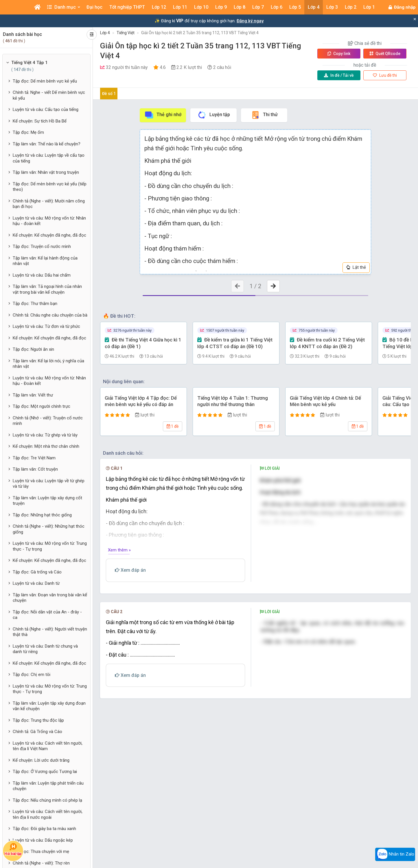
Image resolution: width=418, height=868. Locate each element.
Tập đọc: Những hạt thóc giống (42, 515)
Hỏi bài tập (13, 849)
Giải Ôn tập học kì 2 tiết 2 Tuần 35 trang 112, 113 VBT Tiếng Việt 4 (200, 33)
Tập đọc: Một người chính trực (42, 406)
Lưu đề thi (385, 75)
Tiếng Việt (126, 33)
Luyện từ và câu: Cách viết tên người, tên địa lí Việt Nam (48, 746)
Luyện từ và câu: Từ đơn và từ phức (46, 326)
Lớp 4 (105, 33)
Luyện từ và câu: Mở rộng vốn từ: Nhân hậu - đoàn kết (49, 221)
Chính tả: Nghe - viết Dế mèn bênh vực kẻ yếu (49, 95)
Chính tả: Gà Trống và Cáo (37, 732)
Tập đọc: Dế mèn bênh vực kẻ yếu (45, 81)
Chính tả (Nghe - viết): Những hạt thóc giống (49, 529)
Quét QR (385, 54)
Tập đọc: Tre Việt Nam (34, 458)
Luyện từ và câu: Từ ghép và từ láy (45, 435)
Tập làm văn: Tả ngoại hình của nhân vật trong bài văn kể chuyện (47, 289)
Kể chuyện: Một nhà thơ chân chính (46, 446)
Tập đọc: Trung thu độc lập (38, 720)
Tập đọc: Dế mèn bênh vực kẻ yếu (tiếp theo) (50, 187)
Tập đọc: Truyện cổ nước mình (42, 246)
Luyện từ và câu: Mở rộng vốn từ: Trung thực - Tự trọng (50, 546)
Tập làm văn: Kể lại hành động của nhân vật (45, 261)
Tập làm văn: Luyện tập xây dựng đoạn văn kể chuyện (49, 706)
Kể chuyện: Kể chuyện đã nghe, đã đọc (49, 235)
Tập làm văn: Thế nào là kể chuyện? (47, 144)
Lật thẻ (356, 267)
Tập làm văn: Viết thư (33, 395)
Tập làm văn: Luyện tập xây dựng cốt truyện (47, 501)
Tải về (339, 75)
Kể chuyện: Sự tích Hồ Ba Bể (40, 121)
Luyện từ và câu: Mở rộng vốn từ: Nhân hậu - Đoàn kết (49, 381)
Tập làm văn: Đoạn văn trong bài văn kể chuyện (50, 598)
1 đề (173, 426)
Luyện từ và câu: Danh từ (36, 583)
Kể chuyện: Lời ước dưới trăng (41, 760)
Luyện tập (214, 115)
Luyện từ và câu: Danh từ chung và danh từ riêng (45, 649)
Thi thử (264, 115)
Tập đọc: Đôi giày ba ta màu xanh (44, 829)
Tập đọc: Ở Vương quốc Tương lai (45, 772)
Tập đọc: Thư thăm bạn (35, 304)
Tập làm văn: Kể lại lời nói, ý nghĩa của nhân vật (48, 364)
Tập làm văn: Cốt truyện (35, 469)
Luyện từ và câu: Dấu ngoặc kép (43, 840)
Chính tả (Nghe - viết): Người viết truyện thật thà (50, 632)
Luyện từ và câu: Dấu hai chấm (42, 275)
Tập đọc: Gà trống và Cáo (37, 572)
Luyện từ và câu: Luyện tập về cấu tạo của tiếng (49, 158)
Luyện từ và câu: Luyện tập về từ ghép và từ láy (49, 484)
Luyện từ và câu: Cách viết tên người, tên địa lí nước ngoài (48, 814)
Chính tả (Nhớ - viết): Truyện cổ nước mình (48, 421)
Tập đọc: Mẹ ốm (28, 132)
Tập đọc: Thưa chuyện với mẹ (41, 851)
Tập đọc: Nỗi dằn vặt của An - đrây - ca (47, 615)
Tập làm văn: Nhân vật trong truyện (46, 172)
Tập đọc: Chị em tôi (32, 675)
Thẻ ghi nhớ (163, 115)
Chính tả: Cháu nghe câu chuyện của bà (50, 315)
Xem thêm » (119, 550)
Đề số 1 (109, 94)
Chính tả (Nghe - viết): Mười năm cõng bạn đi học (49, 204)
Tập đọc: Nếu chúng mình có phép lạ (47, 800)
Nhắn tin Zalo (395, 854)
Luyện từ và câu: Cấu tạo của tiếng (46, 109)
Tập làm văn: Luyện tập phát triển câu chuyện (48, 786)
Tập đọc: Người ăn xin (33, 349)
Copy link (339, 54)
